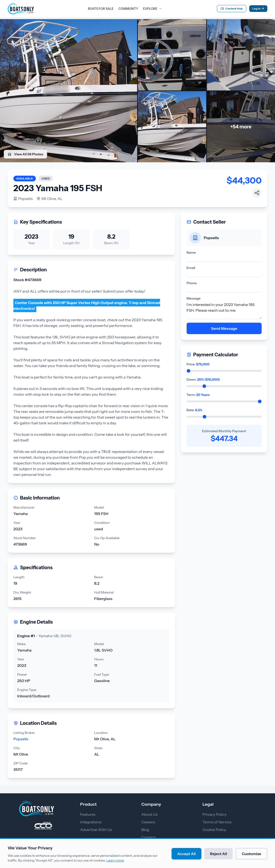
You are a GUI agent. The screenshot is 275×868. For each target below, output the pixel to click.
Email (191, 268)
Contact (149, 837)
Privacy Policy (215, 814)
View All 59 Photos (25, 154)
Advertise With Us (96, 830)
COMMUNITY (128, 9)
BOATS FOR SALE (101, 9)
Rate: (194, 410)
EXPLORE (153, 9)
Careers (148, 822)
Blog (145, 830)
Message (194, 298)
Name (191, 253)
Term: (198, 395)
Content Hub (232, 8)
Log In (258, 9)
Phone (192, 283)
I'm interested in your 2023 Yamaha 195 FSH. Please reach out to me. (224, 310)
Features (88, 814)
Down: (203, 379)
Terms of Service (217, 822)
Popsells (23, 199)
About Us (150, 814)
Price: (198, 364)
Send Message (224, 328)
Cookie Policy (214, 830)
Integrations (91, 822)
